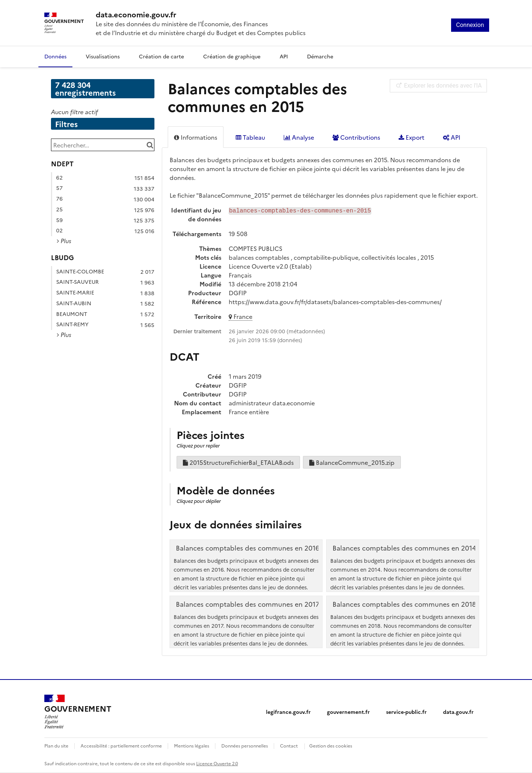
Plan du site (56, 745)
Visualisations (103, 56)
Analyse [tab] (299, 137)
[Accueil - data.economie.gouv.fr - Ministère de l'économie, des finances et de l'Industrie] (201, 14)
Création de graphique (232, 56)
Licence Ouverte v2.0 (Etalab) (270, 266)
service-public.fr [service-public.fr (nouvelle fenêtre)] (406, 712)
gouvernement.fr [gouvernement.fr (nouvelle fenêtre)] (348, 712)
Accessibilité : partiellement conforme (121, 745)
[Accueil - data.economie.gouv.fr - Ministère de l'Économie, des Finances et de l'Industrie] (78, 712)
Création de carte (161, 56)
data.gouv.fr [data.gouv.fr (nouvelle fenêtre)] (458, 712)
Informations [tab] (196, 137)
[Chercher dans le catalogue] (150, 145)
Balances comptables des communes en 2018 (404, 604)
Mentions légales (192, 745)
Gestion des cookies (331, 745)
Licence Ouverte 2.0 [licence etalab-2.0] (217, 763)
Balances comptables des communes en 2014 (404, 548)
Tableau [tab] (250, 137)
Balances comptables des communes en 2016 (248, 548)
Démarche (320, 56)
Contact (289, 745)
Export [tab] (412, 137)
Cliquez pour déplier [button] (199, 501)
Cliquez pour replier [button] (198, 445)
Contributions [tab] (356, 137)
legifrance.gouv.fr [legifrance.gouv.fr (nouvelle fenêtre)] (288, 712)
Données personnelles (245, 745)
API (284, 56)
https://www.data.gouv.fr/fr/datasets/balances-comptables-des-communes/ (335, 302)
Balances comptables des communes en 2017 (248, 604)
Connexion (470, 25)
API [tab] (452, 137)
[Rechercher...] (103, 145)
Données (55, 56)
